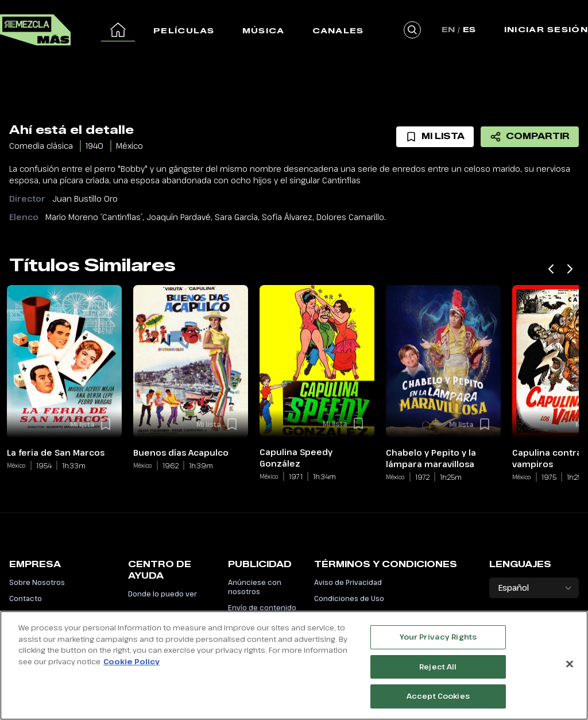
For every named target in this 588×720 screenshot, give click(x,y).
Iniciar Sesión (546, 29)
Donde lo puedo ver (163, 594)
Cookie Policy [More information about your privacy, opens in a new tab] (131, 667)
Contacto (26, 598)
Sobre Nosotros (37, 582)
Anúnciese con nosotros (255, 587)
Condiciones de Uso (349, 598)
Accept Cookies (438, 702)
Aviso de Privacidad (348, 582)
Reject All (438, 672)
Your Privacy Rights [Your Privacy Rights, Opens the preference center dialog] (438, 643)
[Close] (570, 670)
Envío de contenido (262, 607)
